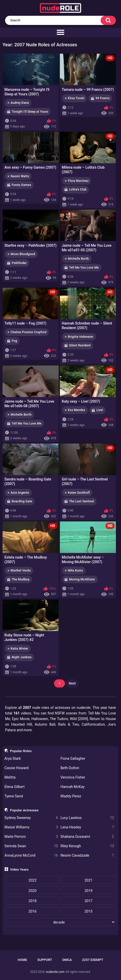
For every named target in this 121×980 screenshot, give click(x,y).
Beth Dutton (70, 768)
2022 (32, 880)
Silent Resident (80, 345)
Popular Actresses (24, 810)
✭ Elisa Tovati (74, 98)
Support (45, 960)
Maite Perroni (31, 837)
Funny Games (21, 185)
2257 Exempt (93, 960)
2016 (32, 911)
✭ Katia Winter (18, 649)
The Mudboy (21, 579)
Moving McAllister (82, 579)
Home (23, 960)
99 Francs (103, 98)
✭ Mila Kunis (74, 571)
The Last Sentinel (82, 501)
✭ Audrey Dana (18, 103)
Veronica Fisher (73, 777)
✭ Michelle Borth (77, 259)
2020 (32, 891)
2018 (32, 901)
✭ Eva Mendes (75, 410)
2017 (89, 901)
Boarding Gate (22, 501)
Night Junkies (22, 657)
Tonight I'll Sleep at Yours (30, 112)
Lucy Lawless (87, 818)
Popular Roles (21, 751)
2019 (89, 891)
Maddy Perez (71, 796)
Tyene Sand (14, 796)
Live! (100, 410)
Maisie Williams (31, 827)
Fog (14, 341)
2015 (89, 911)
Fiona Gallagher (73, 758)
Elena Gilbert (15, 787)
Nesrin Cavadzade (87, 855)
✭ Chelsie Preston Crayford (27, 332)
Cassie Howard (17, 768)
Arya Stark (13, 758)
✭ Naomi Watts (18, 176)
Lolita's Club (78, 189)
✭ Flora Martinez (77, 181)
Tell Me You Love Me (84, 268)
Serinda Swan (31, 846)
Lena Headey (87, 827)
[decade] (60, 922)
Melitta (10, 777)
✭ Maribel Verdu (19, 571)
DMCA (67, 960)
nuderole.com (55, 972)
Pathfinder (19, 263)
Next (72, 683)
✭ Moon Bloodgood (21, 254)
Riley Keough (87, 846)
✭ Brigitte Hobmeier (79, 337)
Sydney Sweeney (31, 818)
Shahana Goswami (87, 837)
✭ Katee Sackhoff (77, 493)
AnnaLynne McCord (31, 855)
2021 (89, 880)
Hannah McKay (73, 787)
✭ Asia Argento (18, 493)
